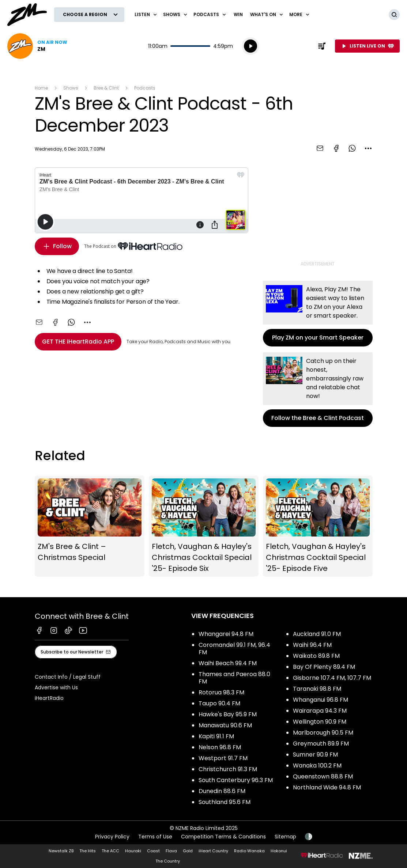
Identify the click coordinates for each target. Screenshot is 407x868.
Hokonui (279, 851)
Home (41, 88)
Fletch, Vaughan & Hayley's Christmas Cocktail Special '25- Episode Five (318, 526)
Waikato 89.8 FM (316, 656)
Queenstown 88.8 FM (323, 776)
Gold (188, 851)
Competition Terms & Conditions (223, 837)
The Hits (88, 851)
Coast (153, 851)
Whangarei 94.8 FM (226, 634)
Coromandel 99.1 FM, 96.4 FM (234, 649)
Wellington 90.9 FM (320, 722)
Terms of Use (155, 837)
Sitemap (285, 837)
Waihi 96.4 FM (312, 645)
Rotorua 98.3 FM (221, 692)
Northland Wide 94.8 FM (327, 787)
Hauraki (133, 851)
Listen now (37, 46)
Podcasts (145, 88)
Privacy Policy (112, 837)
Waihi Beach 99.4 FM (228, 663)
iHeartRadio (49, 698)
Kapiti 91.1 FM (216, 736)
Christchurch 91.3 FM (228, 769)
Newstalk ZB (61, 851)
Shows (71, 88)
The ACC (110, 851)
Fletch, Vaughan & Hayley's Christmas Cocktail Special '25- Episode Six (204, 526)
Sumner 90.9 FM (315, 755)
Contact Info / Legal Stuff (68, 677)
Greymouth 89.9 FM (321, 744)
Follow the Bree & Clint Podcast (318, 390)
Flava (171, 851)
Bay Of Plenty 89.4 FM (324, 667)
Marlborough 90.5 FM (323, 733)
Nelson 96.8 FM (220, 747)
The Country (168, 861)
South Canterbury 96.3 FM (236, 780)
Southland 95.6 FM (225, 802)
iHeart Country (213, 851)
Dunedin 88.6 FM (222, 791)
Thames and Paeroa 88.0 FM (234, 678)
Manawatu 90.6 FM (225, 725)
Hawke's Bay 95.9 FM (228, 714)
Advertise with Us (56, 687)
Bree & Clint (106, 88)
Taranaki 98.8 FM (317, 689)
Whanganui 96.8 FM (321, 700)
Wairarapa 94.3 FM (320, 711)
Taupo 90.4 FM (219, 703)
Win (238, 14)
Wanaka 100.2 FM (317, 765)
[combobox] (368, 148)
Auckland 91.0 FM (317, 634)
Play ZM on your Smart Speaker (318, 314)
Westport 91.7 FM (223, 758)
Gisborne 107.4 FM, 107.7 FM (332, 678)
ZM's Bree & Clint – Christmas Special (90, 526)
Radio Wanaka (249, 851)
